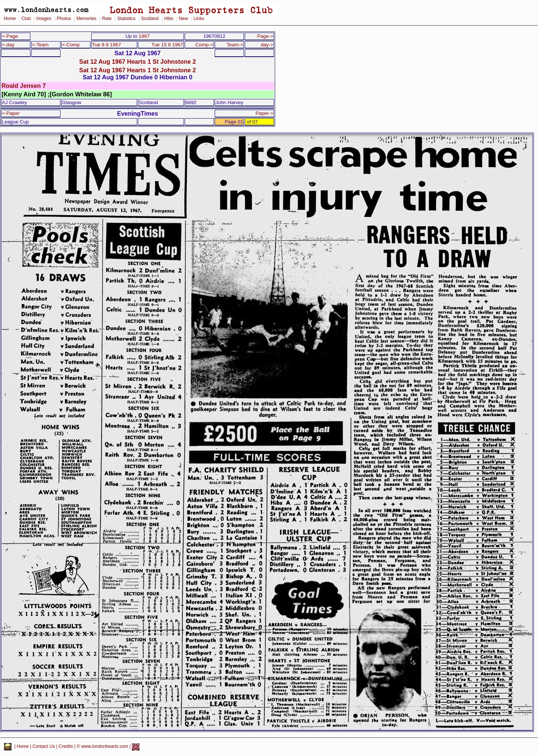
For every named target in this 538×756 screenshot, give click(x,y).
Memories (86, 19)
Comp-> (204, 45)
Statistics (126, 19)
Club (26, 19)
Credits (66, 747)
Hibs (169, 19)
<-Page (10, 36)
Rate (107, 19)
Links (199, 19)
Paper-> (264, 113)
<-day (8, 45)
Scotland (150, 19)
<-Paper (11, 113)
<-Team (40, 45)
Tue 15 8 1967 (167, 45)
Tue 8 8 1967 (106, 45)
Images (44, 19)
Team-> (235, 45)
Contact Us (44, 747)
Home (10, 19)
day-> (267, 45)
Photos (64, 19)
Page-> (265, 36)
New (184, 19)
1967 (144, 36)
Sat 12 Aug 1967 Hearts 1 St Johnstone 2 (138, 62)
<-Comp (71, 45)
